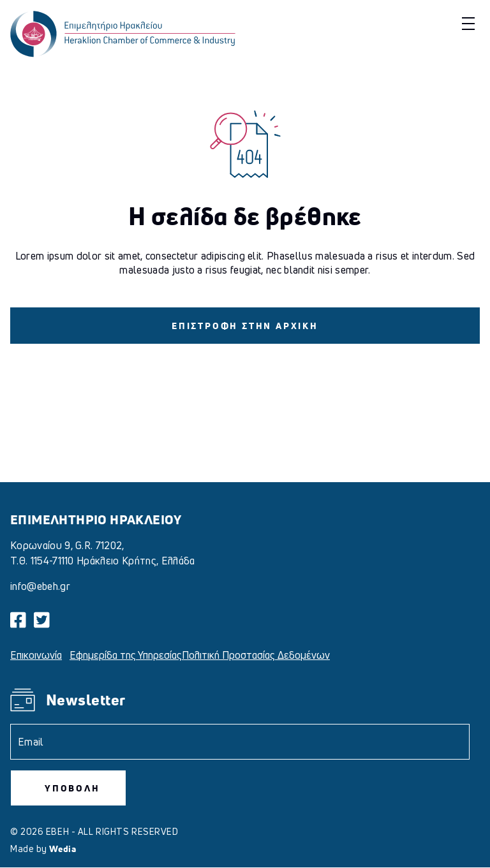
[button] (467, 23)
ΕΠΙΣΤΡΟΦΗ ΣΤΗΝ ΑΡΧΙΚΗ (245, 326)
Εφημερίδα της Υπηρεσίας (126, 655)
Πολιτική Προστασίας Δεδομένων (256, 655)
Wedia (63, 849)
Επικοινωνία (36, 655)
